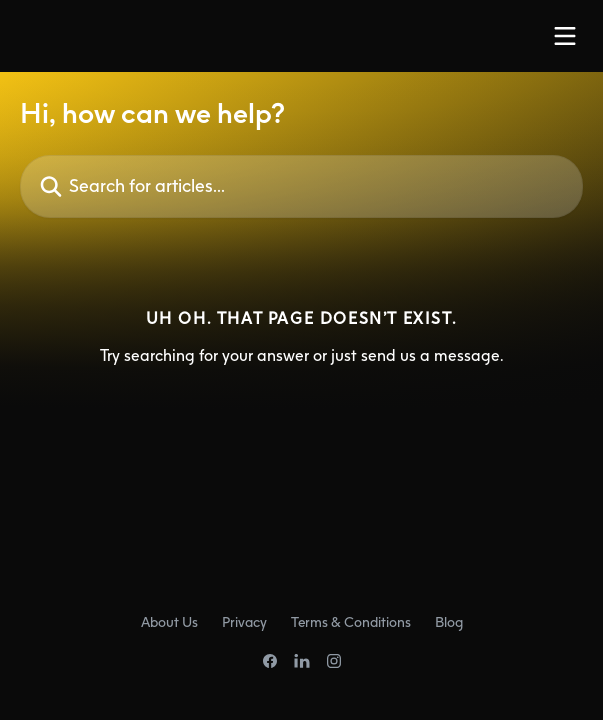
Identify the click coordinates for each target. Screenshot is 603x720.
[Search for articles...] (301, 186)
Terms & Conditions (351, 621)
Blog (449, 621)
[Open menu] (565, 36)
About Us (169, 621)
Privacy (244, 621)
